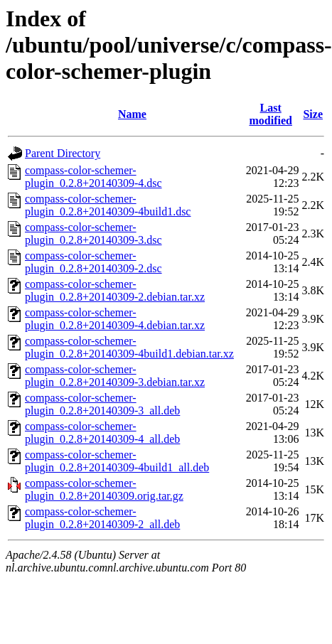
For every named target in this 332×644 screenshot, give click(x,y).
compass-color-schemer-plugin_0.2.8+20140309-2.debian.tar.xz (115, 290)
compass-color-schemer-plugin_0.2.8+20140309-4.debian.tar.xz (115, 319)
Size (313, 114)
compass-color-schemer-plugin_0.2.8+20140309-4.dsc (93, 177)
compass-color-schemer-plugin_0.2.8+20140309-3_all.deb (102, 404)
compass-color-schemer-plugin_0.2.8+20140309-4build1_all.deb (117, 461)
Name (132, 114)
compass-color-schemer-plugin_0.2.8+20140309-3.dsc (93, 234)
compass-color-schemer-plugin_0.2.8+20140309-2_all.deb (102, 518)
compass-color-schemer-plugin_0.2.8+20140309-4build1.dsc (108, 205)
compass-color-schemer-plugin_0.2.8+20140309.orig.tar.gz (104, 489)
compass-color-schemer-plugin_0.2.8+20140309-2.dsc (93, 262)
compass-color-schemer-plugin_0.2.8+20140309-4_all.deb (102, 433)
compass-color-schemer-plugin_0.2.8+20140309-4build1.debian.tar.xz (129, 347)
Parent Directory (63, 153)
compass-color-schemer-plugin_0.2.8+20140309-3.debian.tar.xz (115, 376)
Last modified (270, 114)
